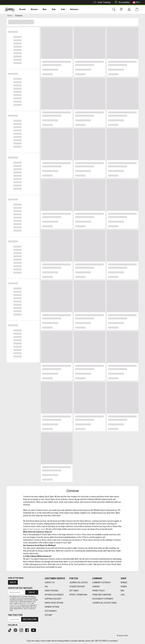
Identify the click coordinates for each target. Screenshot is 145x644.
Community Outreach (101, 582)
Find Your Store (15, 615)
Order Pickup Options (54, 603)
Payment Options (52, 607)
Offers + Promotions (78, 595)
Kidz (51, 10)
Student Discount (77, 587)
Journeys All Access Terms (104, 603)
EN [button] (136, 2)
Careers (96, 587)
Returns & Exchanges (54, 595)
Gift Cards (74, 591)
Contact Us (50, 582)
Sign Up (13, 582)
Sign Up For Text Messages (20, 588)
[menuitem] (21, 10)
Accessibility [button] (121, 2)
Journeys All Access (79, 582)
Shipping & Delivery (53, 599)
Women (32, 10)
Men (42, 10)
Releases (70, 10)
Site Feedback (51, 611)
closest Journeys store (36, 530)
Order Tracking (101, 2)
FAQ (46, 587)
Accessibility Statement (103, 599)
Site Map (48, 615)
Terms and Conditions (102, 595)
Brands (21, 10)
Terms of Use (27, 603)
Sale (59, 10)
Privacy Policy (99, 591)
